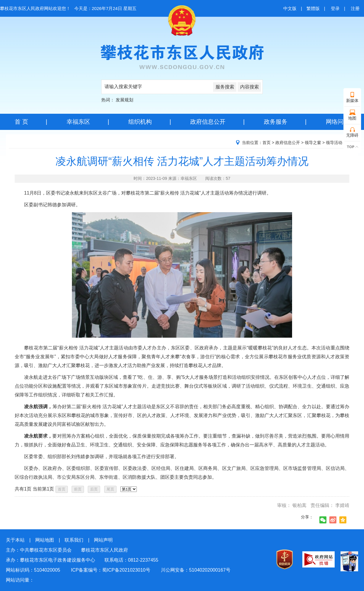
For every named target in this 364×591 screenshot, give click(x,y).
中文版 (290, 8)
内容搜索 (250, 87)
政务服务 (276, 122)
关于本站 (15, 540)
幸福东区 (78, 122)
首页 (267, 143)
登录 (335, 8)
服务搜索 (225, 87)
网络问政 (338, 122)
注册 (355, 8)
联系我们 (74, 540)
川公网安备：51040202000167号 (196, 570)
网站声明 (103, 540)
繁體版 (313, 8)
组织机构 (140, 122)
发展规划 (124, 100)
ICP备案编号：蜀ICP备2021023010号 (110, 570)
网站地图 (45, 540)
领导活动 (334, 143)
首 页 (21, 122)
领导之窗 (313, 143)
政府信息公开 (208, 122)
